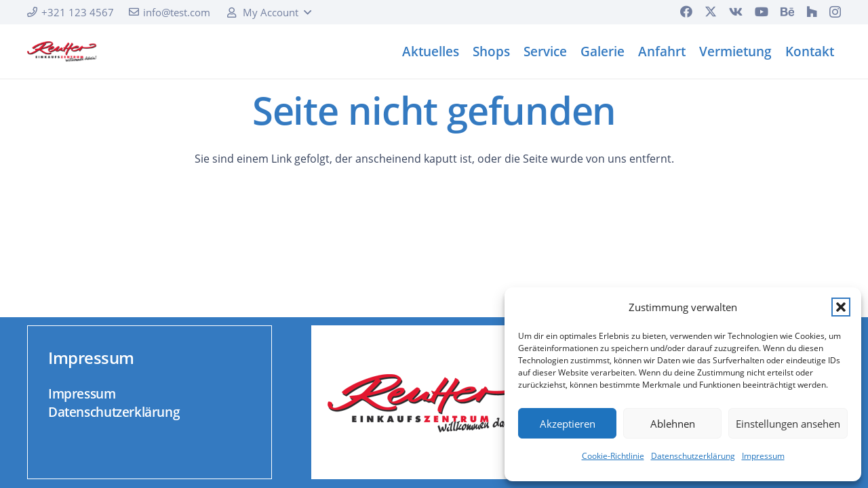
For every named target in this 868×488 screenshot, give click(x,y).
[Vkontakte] (736, 12)
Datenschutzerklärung (693, 456)
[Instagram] (835, 12)
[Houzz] (812, 12)
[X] (711, 12)
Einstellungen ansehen (788, 424)
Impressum (763, 456)
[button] (841, 307)
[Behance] (787, 12)
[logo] (62, 52)
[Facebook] (686, 12)
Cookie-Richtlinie (613, 456)
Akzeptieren (568, 424)
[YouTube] (762, 12)
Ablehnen (673, 424)
